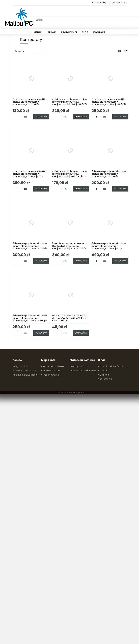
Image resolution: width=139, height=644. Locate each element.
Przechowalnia (51, 375)
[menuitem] (38, 32)
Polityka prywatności (26, 375)
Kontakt (104, 371)
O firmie (104, 375)
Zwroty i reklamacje (25, 371)
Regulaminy (21, 366)
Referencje (106, 379)
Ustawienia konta (52, 371)
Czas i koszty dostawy (84, 371)
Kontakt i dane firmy (111, 366)
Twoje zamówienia (53, 366)
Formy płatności (80, 366)
